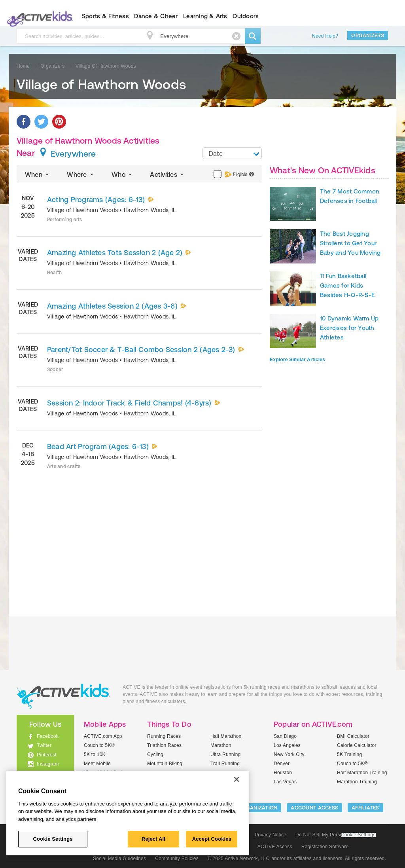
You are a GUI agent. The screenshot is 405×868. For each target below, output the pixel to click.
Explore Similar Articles (297, 360)
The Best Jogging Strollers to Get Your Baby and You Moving (350, 243)
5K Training (349, 754)
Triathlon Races (164, 745)
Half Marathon (226, 736)
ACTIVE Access (275, 847)
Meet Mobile (97, 764)
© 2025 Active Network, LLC (239, 859)
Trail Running (225, 764)
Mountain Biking (165, 764)
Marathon (221, 745)
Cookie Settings (358, 835)
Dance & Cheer (156, 16)
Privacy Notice (271, 835)
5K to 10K (95, 754)
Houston (283, 773)
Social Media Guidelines (119, 859)
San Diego (285, 736)
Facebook (48, 736)
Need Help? (325, 36)
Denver (282, 764)
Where (81, 174)
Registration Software (325, 847)
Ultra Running (226, 754)
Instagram (48, 764)
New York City (289, 754)
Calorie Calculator (357, 745)
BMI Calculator (353, 736)
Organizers (368, 35)
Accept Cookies (212, 839)
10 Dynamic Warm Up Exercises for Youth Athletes (349, 328)
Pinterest (47, 755)
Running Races (164, 736)
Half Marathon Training (362, 773)
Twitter (44, 745)
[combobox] (232, 153)
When (38, 174)
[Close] (237, 779)
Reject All (153, 839)
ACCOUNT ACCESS (314, 808)
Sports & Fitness (105, 16)
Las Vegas (285, 782)
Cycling (155, 754)
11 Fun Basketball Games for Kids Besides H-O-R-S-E (347, 285)
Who (122, 174)
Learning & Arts (205, 16)
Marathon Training (357, 782)
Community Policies (177, 859)
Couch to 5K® (99, 745)
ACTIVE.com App (103, 736)
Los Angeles (287, 745)
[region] (128, 813)
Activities (167, 174)
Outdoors (246, 16)
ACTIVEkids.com (39, 16)
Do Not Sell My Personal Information (335, 835)
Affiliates (365, 808)
